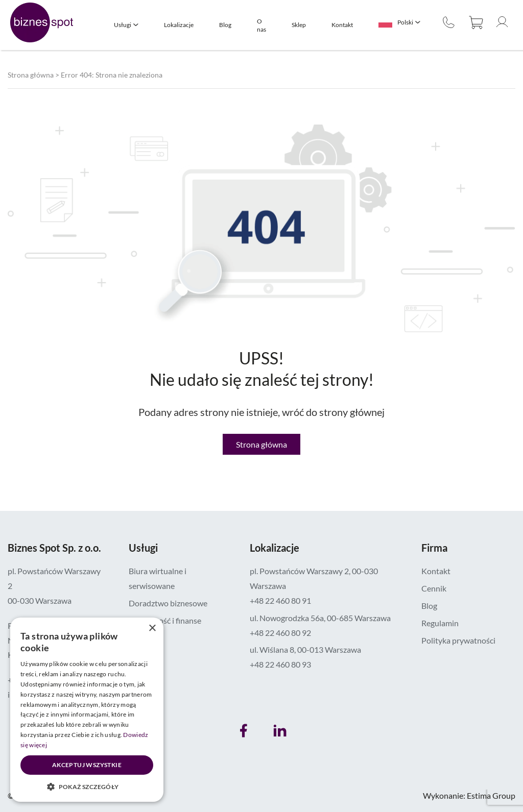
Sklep (299, 25)
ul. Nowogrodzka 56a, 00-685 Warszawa (320, 618)
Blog (225, 25)
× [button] (152, 629)
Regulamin (440, 623)
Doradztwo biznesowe (168, 603)
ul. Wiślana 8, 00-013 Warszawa (305, 649)
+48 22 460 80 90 (448, 22)
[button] (87, 786)
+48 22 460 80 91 (280, 600)
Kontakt (342, 25)
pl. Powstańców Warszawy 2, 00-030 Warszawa (314, 578)
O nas (261, 25)
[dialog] (87, 710)
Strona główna (31, 75)
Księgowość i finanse (165, 620)
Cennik (434, 588)
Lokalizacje (179, 25)
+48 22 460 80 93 (280, 664)
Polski (405, 22)
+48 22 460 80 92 (280, 633)
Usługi (123, 25)
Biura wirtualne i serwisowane (158, 578)
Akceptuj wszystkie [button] (87, 765)
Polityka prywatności (458, 640)
